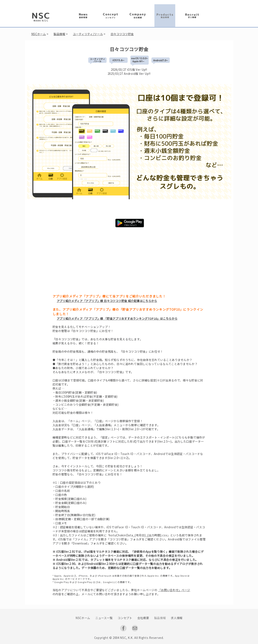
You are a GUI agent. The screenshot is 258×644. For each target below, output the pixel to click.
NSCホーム (39, 34)
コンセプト (125, 618)
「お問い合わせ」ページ (174, 590)
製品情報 (59, 34)
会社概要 (143, 618)
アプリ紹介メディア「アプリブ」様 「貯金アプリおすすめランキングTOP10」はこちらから (117, 318)
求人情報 (177, 618)
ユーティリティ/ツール (88, 34)
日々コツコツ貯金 (122, 34)
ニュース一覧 (104, 618)
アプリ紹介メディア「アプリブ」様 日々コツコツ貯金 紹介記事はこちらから (107, 301)
